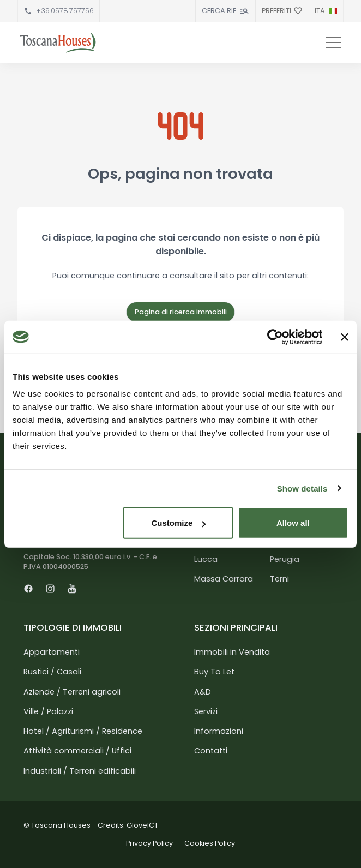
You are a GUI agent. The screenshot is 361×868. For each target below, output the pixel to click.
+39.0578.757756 (65, 11)
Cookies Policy (210, 843)
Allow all (293, 523)
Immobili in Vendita (232, 652)
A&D (203, 692)
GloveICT (142, 825)
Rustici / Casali (52, 672)
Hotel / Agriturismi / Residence (83, 731)
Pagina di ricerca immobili (181, 312)
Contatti (211, 751)
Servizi (206, 711)
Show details (302, 488)
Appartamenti (52, 652)
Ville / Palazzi (48, 711)
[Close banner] (345, 337)
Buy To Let (214, 672)
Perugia (285, 559)
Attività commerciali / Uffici (77, 751)
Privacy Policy (149, 843)
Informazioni (219, 731)
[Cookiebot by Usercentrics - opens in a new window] (275, 337)
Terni (279, 579)
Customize (178, 523)
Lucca (206, 559)
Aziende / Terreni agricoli (72, 692)
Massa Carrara (224, 579)
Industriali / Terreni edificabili (80, 771)
